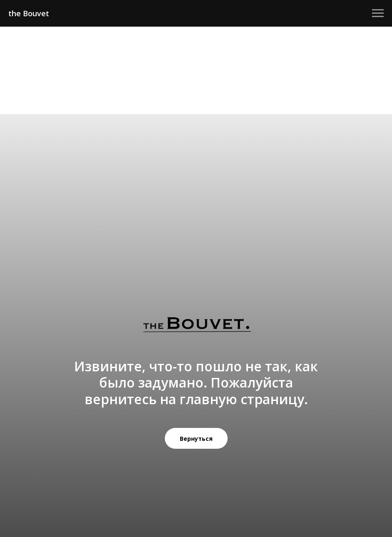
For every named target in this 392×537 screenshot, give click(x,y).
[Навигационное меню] (378, 13)
